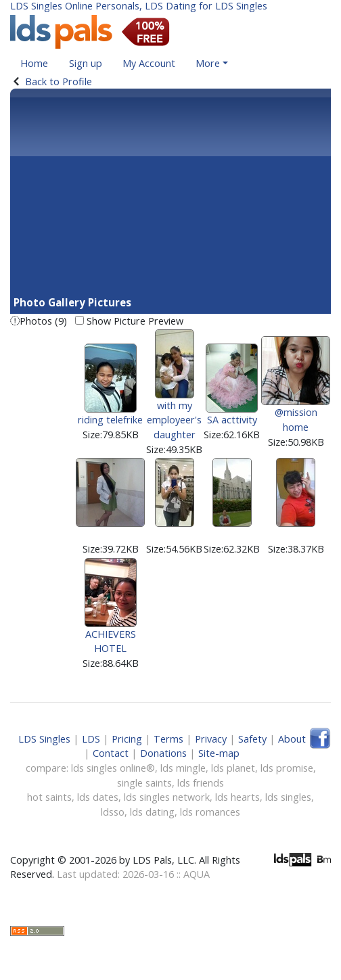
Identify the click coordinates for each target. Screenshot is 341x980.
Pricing (127, 739)
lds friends (201, 783)
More (208, 63)
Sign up (86, 63)
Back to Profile (59, 81)
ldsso (113, 812)
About (292, 739)
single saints (144, 783)
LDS (91, 739)
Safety (252, 739)
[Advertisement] (170, 193)
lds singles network (167, 797)
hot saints (49, 797)
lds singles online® (113, 768)
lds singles (288, 797)
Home (34, 63)
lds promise (287, 768)
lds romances (210, 812)
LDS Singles (44, 739)
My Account (149, 63)
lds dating (152, 812)
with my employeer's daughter (174, 398)
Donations (163, 753)
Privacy (211, 739)
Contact (111, 753)
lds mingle (183, 768)
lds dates (98, 797)
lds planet (233, 768)
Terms (168, 739)
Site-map (219, 753)
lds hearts (237, 797)
